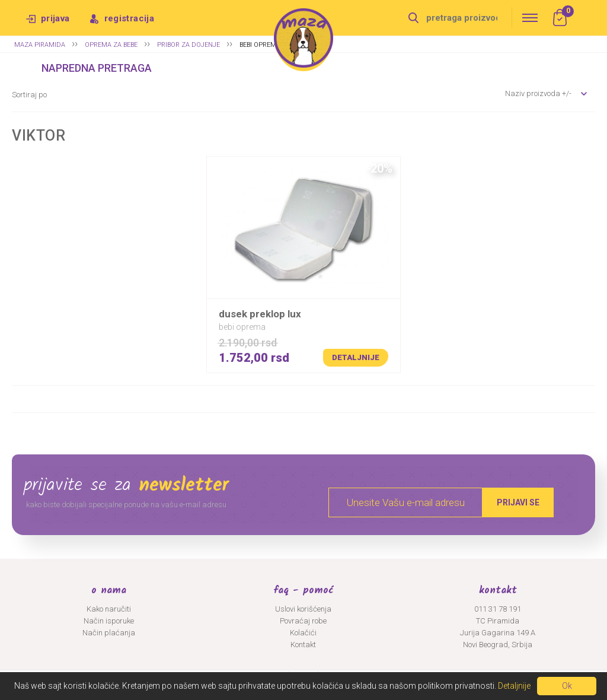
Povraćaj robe (303, 621)
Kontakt (303, 645)
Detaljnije (356, 357)
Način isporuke (109, 621)
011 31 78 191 (498, 609)
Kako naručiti (109, 609)
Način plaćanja (109, 633)
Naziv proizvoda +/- (538, 93)
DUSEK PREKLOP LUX (260, 314)
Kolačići (303, 633)
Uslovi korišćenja (303, 609)
